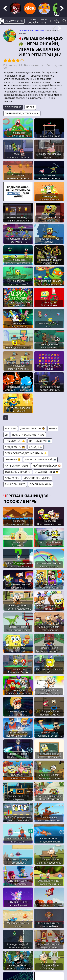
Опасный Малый (41, 484)
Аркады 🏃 (36, 447)
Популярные (13, 107)
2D (6, 435)
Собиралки (12, 478)
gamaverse (24, 30)
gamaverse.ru (14, 21)
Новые (30, 107)
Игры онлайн (33, 21)
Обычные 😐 (13, 459)
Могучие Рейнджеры (37, 478)
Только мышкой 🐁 (18, 472)
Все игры (11, 428)
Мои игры (44, 21)
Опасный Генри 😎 (47, 472)
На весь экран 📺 (40, 441)
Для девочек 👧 (15, 447)
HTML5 (53, 428)
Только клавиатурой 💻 (40, 459)
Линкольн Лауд (15, 484)
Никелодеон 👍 (15, 441)
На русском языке (17, 466)
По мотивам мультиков (28, 435)
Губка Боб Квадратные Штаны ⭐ (26, 453)
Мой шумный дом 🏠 (47, 466)
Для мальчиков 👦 (33, 428)
